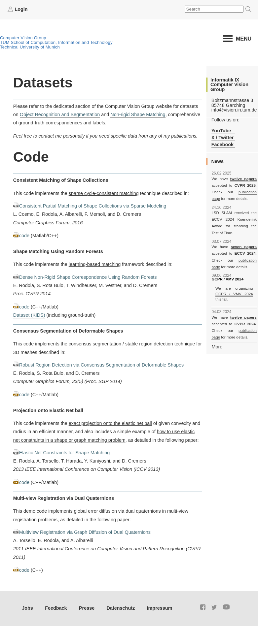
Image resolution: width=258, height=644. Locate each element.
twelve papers (243, 179)
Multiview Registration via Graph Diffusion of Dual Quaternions (85, 532)
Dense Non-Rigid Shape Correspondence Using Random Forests (88, 277)
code (24, 236)
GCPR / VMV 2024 (234, 294)
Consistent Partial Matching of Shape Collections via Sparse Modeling (93, 206)
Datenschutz (121, 608)
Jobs (27, 608)
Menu (244, 39)
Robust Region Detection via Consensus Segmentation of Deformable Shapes (101, 365)
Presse (87, 608)
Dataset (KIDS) (29, 315)
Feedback (56, 608)
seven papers (244, 247)
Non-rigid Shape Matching (138, 114)
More (217, 347)
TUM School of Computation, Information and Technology (56, 42)
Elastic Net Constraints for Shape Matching (64, 453)
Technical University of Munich (30, 47)
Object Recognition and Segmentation (60, 114)
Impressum (160, 608)
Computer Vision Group (23, 38)
